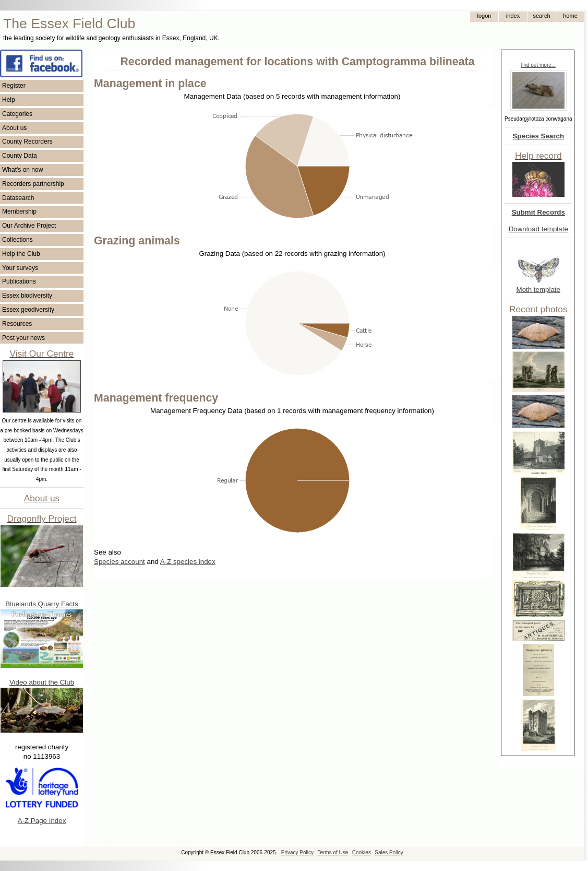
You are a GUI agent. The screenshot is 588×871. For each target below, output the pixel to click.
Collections (17, 240)
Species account (119, 562)
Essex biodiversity (27, 296)
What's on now (22, 170)
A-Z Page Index (42, 821)
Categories (17, 114)
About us (14, 128)
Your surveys (20, 268)
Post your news (23, 338)
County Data (20, 156)
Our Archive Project (29, 226)
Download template (538, 229)
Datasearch (18, 198)
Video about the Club (42, 682)
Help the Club (21, 254)
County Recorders (27, 142)
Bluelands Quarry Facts (41, 604)
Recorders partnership (33, 184)
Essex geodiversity (28, 310)
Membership (19, 211)
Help (9, 100)
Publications (19, 281)
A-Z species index (188, 562)
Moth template (538, 290)
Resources (17, 324)
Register (14, 86)
